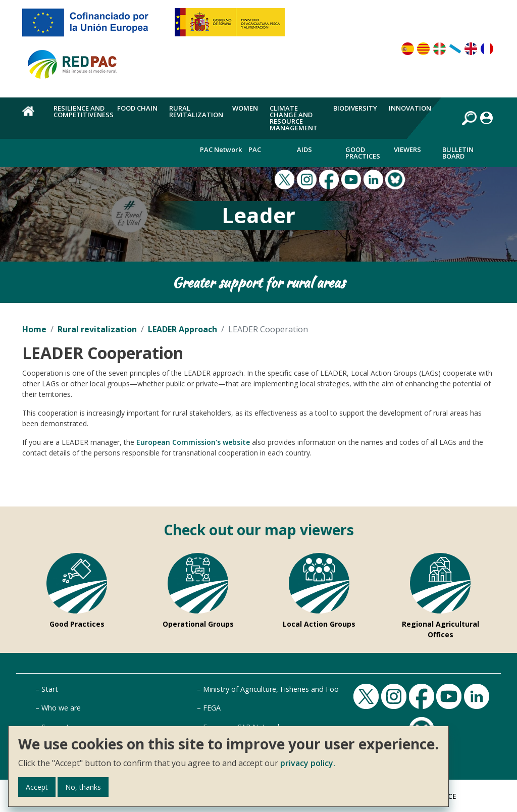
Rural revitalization (97, 329)
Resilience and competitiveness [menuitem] (84, 111)
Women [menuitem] (245, 108)
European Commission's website (193, 442)
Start (50, 689)
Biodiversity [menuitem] (355, 108)
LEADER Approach (183, 329)
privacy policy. (308, 763)
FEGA (212, 708)
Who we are (61, 708)
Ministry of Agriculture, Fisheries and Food (273, 689)
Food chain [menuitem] (137, 108)
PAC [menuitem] (255, 149)
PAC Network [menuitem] (221, 149)
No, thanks (83, 787)
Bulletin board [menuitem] (458, 153)
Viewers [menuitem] (407, 149)
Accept (37, 787)
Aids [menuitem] (304, 149)
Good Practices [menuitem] (363, 153)
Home (34, 329)
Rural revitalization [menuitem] (196, 111)
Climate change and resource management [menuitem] (294, 118)
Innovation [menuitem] (410, 108)
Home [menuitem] (32, 117)
